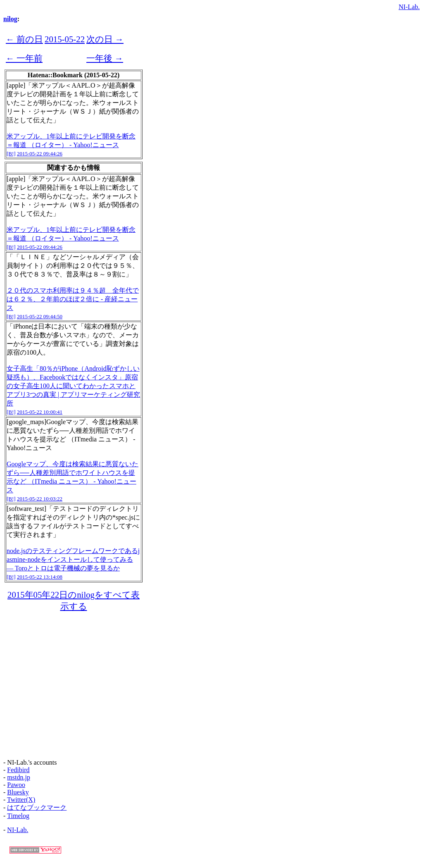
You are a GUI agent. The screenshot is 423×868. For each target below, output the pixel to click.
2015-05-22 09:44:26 (40, 154)
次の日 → (105, 39)
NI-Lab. (409, 7)
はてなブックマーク (37, 807)
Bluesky (18, 792)
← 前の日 (24, 39)
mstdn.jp (19, 777)
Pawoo (16, 785)
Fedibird (18, 770)
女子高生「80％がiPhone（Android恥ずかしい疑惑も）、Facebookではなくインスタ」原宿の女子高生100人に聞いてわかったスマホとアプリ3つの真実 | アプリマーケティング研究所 (73, 386)
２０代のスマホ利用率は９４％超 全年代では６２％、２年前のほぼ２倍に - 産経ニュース (73, 299)
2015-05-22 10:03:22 (40, 499)
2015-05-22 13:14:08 (40, 577)
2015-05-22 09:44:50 (40, 316)
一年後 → (105, 58)
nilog (10, 19)
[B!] (11, 154)
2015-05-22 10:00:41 (40, 412)
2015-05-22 (65, 39)
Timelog (18, 816)
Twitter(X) (21, 800)
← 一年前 (24, 58)
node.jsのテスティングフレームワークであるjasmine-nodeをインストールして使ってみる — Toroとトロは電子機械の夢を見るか (73, 559)
